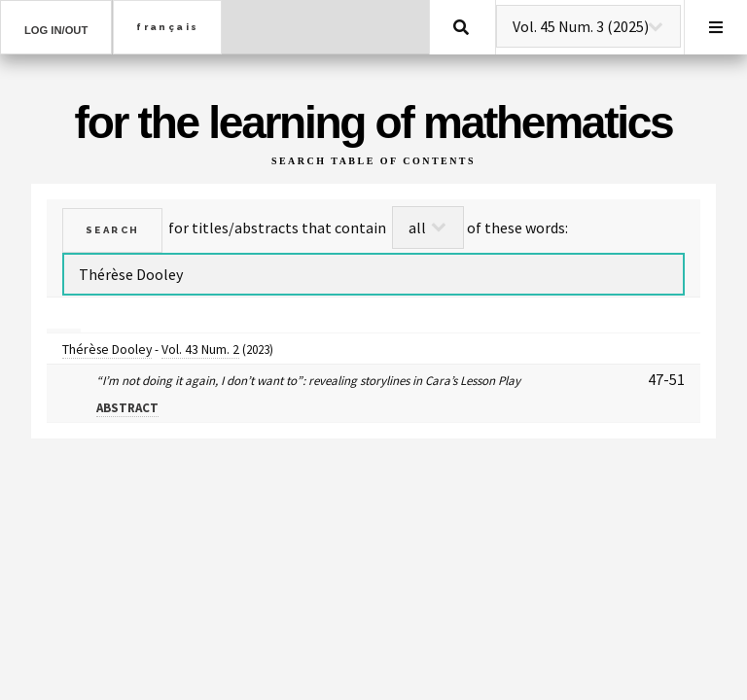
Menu (716, 27)
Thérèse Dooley (107, 349)
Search (461, 27)
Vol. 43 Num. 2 (200, 349)
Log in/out (56, 30)
